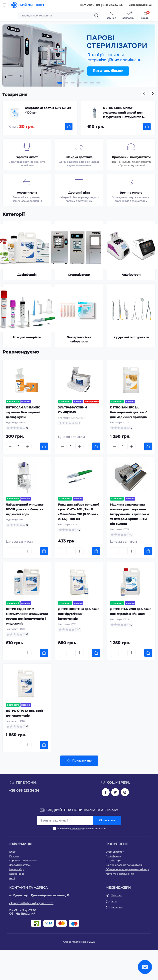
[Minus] (10, 447)
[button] (60, 83)
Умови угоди (77, 829)
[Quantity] (19, 446)
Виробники (16, 874)
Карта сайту (17, 869)
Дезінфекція (113, 856)
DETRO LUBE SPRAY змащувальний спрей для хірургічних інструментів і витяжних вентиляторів (123, 113)
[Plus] (27, 447)
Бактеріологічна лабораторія (124, 865)
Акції (12, 878)
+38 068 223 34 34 (24, 791)
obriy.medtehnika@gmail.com (31, 903)
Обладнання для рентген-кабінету (127, 869)
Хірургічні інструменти (120, 874)
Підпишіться (107, 820)
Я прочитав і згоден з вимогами (82, 829)
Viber (114, 901)
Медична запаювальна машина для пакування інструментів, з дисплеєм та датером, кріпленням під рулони (129, 514)
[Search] (96, 15)
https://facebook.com (106, 792)
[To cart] (69, 127)
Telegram (117, 895)
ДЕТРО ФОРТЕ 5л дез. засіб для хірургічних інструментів (79, 614)
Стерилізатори (115, 852)
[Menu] (5, 5)
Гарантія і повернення (23, 861)
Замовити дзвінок (141, 5)
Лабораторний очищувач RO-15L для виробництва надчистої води (25, 509)
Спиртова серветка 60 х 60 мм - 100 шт (48, 110)
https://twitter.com (115, 792)
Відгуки (14, 856)
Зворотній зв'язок (20, 865)
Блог (12, 852)
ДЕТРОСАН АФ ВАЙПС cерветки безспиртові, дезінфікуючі (23, 412)
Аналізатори (113, 861)
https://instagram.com (125, 792)
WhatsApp (118, 907)
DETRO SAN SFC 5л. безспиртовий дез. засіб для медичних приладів (129, 412)
